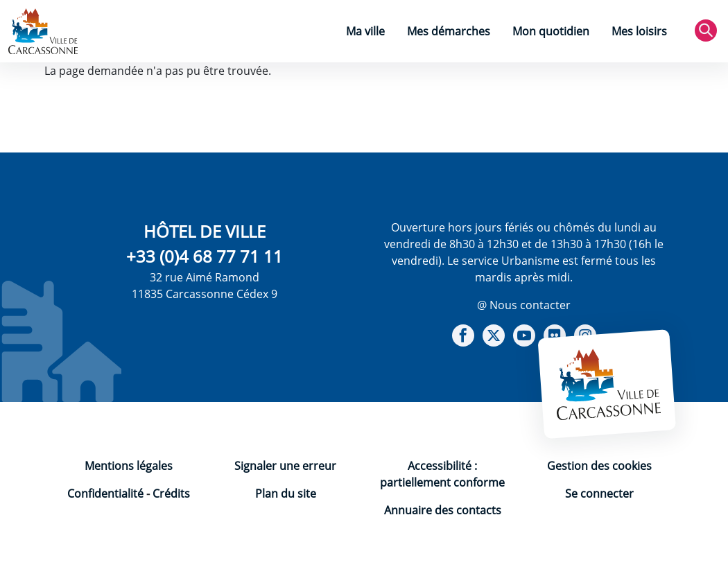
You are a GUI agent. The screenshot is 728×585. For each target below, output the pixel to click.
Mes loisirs (639, 31)
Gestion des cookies (599, 466)
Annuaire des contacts (443, 510)
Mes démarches (449, 31)
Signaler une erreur (285, 466)
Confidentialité (105, 494)
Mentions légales (129, 466)
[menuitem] (365, 33)
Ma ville (365, 31)
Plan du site (286, 494)
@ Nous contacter (524, 305)
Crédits (171, 494)
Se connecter (599, 494)
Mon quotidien (551, 31)
